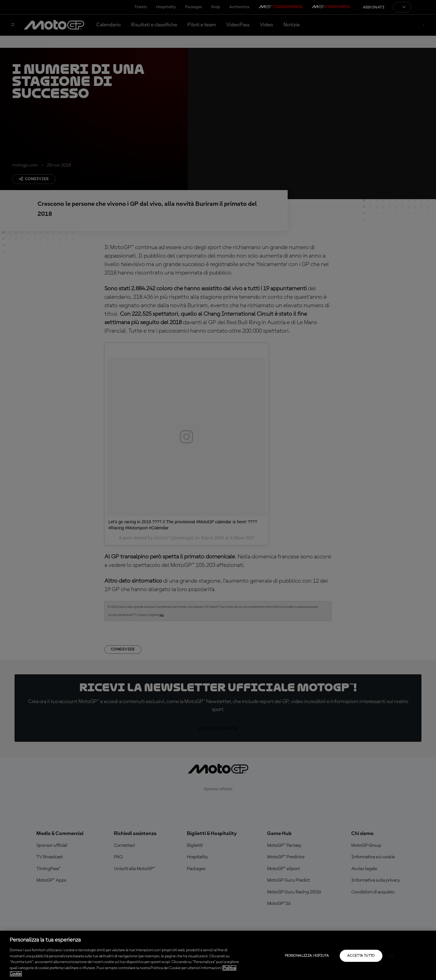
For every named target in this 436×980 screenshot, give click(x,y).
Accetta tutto (361, 956)
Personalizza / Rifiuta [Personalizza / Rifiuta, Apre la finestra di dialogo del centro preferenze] (307, 956)
